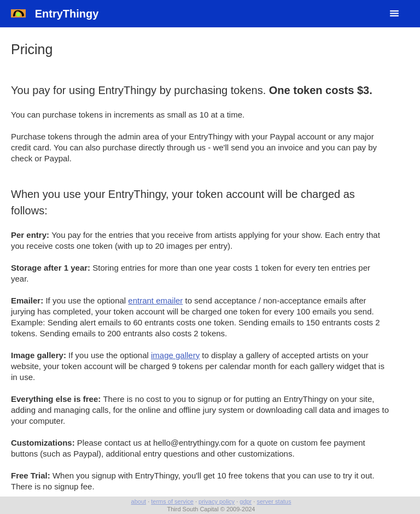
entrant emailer (155, 300)
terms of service (172, 501)
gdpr (246, 501)
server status (274, 501)
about (139, 501)
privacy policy (217, 501)
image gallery (175, 355)
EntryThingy (55, 14)
